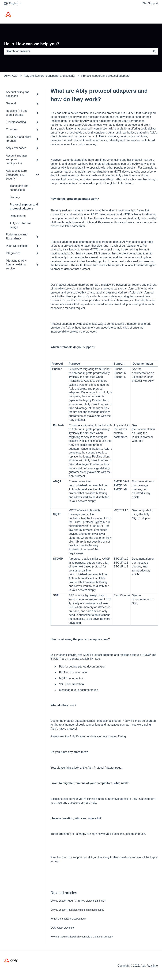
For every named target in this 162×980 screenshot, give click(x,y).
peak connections (90, 725)
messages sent (116, 725)
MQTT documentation (73, 678)
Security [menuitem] (15, 197)
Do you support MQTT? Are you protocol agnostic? (78, 901)
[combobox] (78, 51)
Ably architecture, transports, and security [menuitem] (17, 175)
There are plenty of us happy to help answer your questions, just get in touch (98, 834)
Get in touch (147, 799)
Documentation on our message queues (143, 485)
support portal (81, 857)
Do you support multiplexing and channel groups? (77, 910)
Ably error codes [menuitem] (16, 148)
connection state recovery (115, 300)
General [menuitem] (11, 103)
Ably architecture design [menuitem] (20, 225)
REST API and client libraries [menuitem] (19, 139)
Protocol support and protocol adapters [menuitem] (24, 206)
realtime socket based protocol (98, 113)
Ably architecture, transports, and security (49, 76)
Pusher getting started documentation (82, 667)
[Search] (155, 51)
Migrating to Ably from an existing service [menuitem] (16, 265)
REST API (129, 113)
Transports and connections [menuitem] (19, 188)
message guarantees (101, 117)
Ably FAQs (11, 76)
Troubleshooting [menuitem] (16, 122)
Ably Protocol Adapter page (104, 768)
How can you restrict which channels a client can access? (82, 937)
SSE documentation (71, 684)
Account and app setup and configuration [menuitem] (16, 159)
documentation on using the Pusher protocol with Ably (143, 377)
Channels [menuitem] (12, 129)
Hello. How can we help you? (32, 44)
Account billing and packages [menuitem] (18, 94)
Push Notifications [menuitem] (17, 246)
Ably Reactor (78, 736)
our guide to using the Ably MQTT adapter (142, 514)
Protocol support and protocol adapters (105, 76)
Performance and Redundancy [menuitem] (17, 236)
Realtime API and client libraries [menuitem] (17, 113)
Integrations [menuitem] (13, 253)
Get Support (150, 3)
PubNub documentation (74, 672)
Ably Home (148, 15)
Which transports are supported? (68, 919)
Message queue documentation (79, 690)
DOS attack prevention (63, 928)
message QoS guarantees (86, 125)
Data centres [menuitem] (18, 216)
